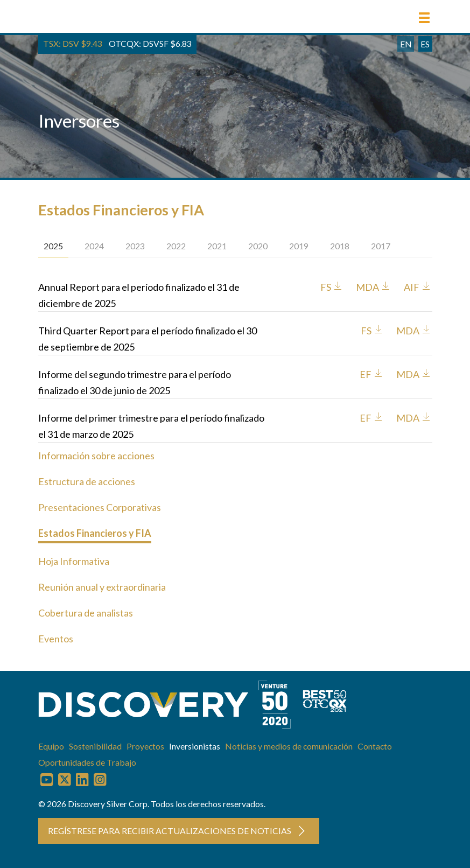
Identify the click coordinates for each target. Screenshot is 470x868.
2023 (135, 246)
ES (425, 44)
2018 (340, 246)
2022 (176, 246)
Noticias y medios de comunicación (289, 746)
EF (372, 374)
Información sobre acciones (96, 456)
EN (406, 44)
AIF (418, 287)
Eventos (56, 639)
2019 (299, 246)
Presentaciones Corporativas (100, 507)
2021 (217, 246)
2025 (53, 246)
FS (332, 287)
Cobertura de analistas (86, 613)
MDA (374, 287)
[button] (424, 18)
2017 (381, 246)
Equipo (51, 746)
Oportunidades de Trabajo (87, 762)
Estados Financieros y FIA (95, 533)
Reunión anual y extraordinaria (102, 587)
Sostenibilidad (95, 746)
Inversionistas (195, 746)
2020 (258, 246)
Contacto (375, 746)
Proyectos (145, 746)
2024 (94, 246)
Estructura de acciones (87, 481)
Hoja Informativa (74, 561)
